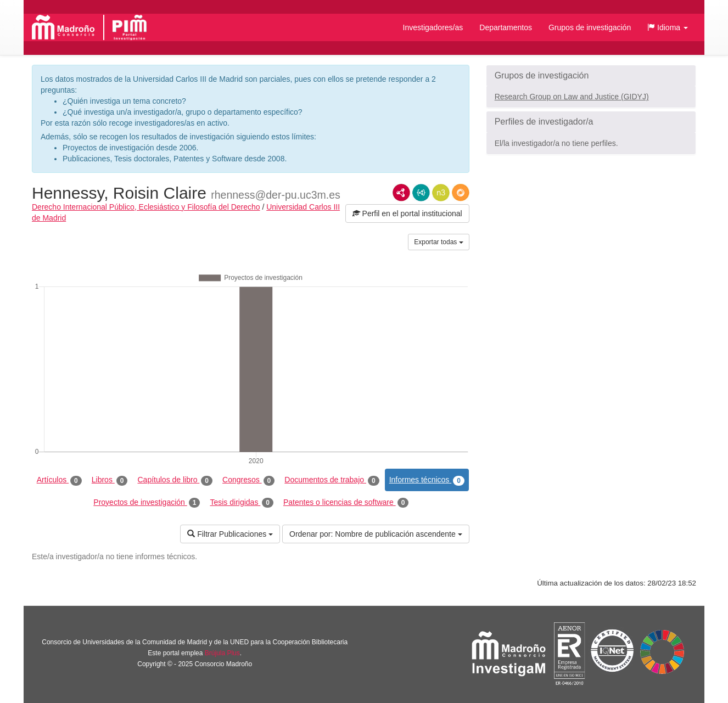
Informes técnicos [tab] (427, 480)
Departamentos (506, 27)
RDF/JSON (461, 193)
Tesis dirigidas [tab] (242, 503)
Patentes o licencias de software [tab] (346, 503)
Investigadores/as (433, 27)
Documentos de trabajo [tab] (332, 480)
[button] (668, 27)
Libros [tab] (110, 480)
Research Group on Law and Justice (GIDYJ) (572, 97)
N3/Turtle (441, 193)
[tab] (591, 76)
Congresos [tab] (248, 480)
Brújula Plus (222, 653)
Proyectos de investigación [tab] (147, 503)
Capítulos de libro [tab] (175, 480)
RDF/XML (401, 193)
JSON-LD (421, 193)
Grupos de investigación (590, 27)
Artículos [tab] (59, 480)
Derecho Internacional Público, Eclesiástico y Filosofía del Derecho (146, 207)
